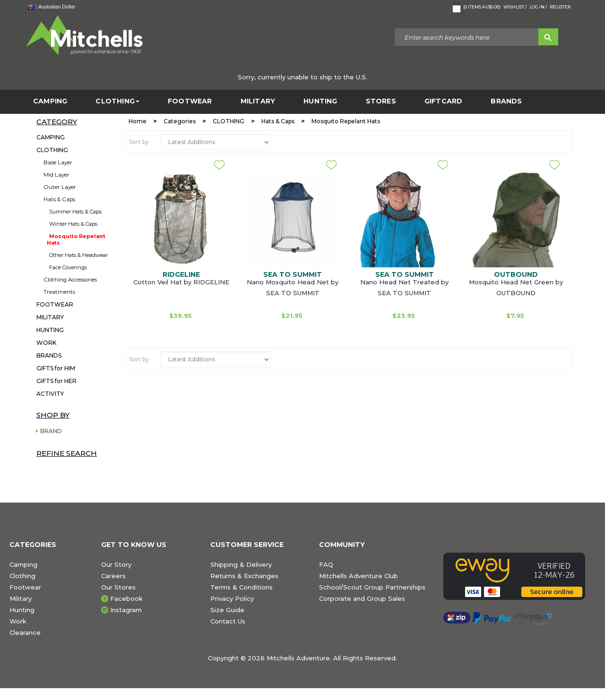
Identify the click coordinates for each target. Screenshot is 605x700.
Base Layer (58, 162)
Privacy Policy (232, 598)
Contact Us (228, 621)
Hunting (22, 610)
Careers (113, 576)
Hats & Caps (59, 199)
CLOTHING (117, 101)
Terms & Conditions (242, 587)
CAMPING (50, 101)
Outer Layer (60, 187)
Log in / (538, 7)
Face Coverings (68, 267)
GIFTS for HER (56, 381)
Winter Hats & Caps (73, 224)
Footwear (25, 587)
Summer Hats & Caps (75, 212)
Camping (23, 564)
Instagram (126, 610)
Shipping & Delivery (241, 564)
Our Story (116, 564)
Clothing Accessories (70, 280)
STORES (381, 101)
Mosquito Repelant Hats (76, 239)
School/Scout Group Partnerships (372, 587)
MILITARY (258, 101)
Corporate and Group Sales (362, 598)
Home (138, 121)
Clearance (25, 632)
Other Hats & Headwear (78, 255)
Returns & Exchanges (244, 576)
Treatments (59, 292)
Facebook (126, 598)
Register (560, 7)
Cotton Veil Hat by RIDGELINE (181, 282)
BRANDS (506, 101)
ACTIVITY (50, 394)
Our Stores (118, 587)
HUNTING (320, 101)
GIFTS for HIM (56, 368)
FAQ (326, 564)
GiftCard (444, 101)
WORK (46, 343)
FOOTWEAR (190, 101)
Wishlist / (515, 7)
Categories (180, 121)
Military (21, 598)
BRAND (51, 431)
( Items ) (475, 8)
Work (18, 621)
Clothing (22, 576)
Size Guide (227, 610)
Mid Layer (56, 175)
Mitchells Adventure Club (359, 576)
